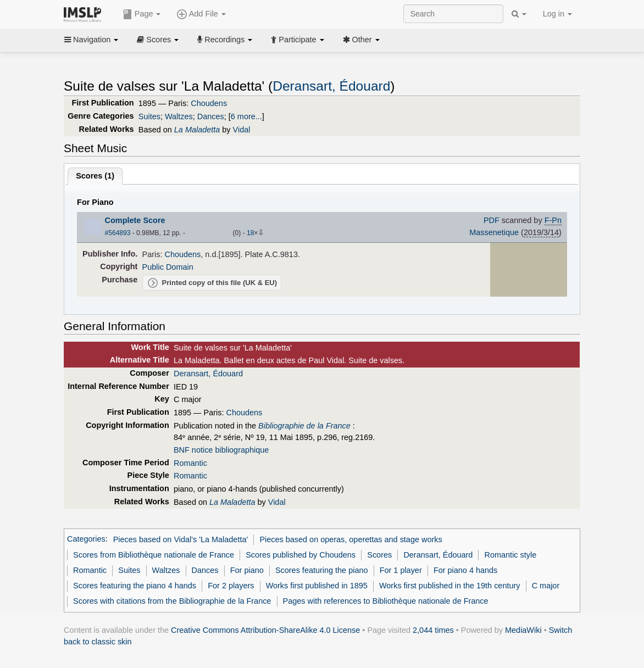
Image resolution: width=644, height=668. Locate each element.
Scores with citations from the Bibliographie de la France (172, 601)
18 (250, 233)
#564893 (118, 233)
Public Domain (168, 267)
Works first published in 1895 (317, 586)
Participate (297, 40)
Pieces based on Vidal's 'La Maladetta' (181, 539)
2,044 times (433, 630)
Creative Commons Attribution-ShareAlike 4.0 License (265, 630)
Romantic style (511, 555)
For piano (247, 570)
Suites (149, 116)
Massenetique (494, 232)
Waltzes (179, 116)
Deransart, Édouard (331, 86)
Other (361, 40)
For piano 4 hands (465, 570)
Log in (557, 14)
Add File (201, 14)
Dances (211, 116)
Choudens (209, 103)
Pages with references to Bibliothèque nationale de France (386, 601)
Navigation (91, 40)
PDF (492, 220)
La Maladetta (197, 130)
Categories (86, 539)
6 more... (246, 116)
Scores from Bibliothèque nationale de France (154, 555)
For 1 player (401, 570)
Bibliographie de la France (304, 426)
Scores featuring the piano (322, 570)
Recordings (225, 40)
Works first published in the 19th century (450, 586)
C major (546, 586)
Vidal (242, 130)
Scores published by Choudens (301, 555)
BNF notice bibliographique (221, 450)
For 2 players (231, 586)
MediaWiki (523, 630)
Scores (158, 40)
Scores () (95, 176)
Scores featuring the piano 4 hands (135, 586)
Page (142, 14)
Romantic (190, 463)
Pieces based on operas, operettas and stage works (351, 539)
